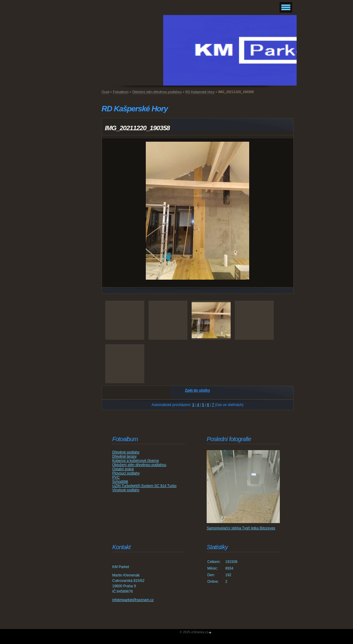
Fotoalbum (121, 92)
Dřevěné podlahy (126, 452)
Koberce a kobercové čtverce (135, 461)
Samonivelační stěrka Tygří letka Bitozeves (241, 528)
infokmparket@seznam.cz (133, 600)
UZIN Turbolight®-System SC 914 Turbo (144, 486)
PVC (116, 477)
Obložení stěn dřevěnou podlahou (157, 92)
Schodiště (120, 482)
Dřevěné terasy (124, 456)
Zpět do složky (197, 390)
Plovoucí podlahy (126, 473)
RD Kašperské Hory (200, 92)
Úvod (106, 92)
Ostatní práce (123, 469)
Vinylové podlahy (126, 490)
